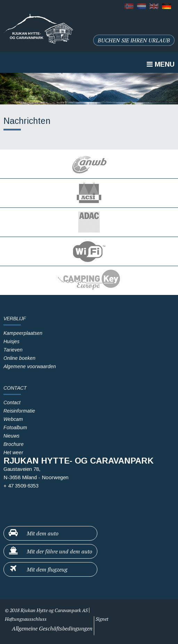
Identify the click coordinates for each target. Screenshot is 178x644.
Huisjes (11, 341)
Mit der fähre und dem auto (50, 551)
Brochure (14, 444)
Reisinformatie (19, 411)
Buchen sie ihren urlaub (134, 40)
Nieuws (11, 436)
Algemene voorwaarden (30, 366)
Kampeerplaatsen (23, 333)
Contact (12, 402)
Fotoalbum (15, 427)
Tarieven (13, 350)
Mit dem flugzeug (38, 569)
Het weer (13, 452)
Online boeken (19, 358)
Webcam (13, 419)
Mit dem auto (33, 533)
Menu (161, 64)
